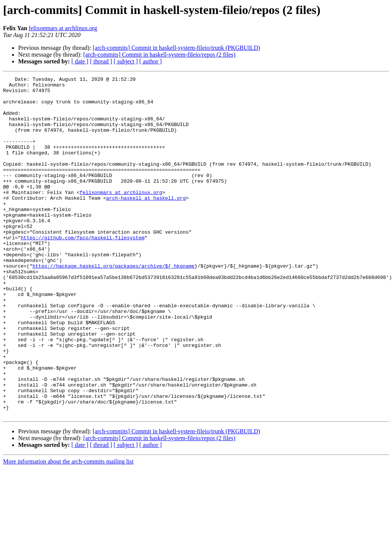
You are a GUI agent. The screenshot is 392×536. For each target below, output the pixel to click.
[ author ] (151, 61)
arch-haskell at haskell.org (146, 223)
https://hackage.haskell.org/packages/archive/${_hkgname (113, 304)
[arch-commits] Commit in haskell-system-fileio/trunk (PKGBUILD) (176, 48)
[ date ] (80, 61)
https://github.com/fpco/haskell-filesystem (83, 270)
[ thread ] (101, 61)
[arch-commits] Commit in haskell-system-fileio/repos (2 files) (159, 55)
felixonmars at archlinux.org (63, 28)
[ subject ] (126, 61)
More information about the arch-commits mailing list (68, 529)
